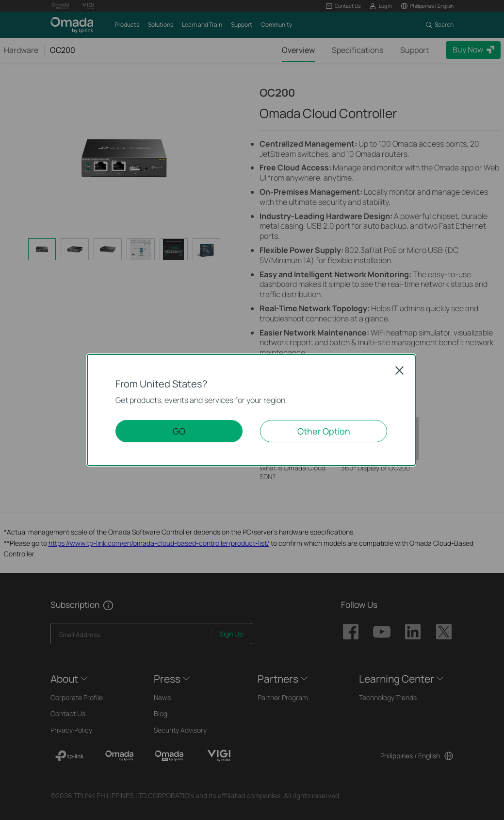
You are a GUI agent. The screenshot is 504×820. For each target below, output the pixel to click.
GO (179, 431)
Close (400, 370)
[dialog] (252, 410)
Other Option (324, 431)
